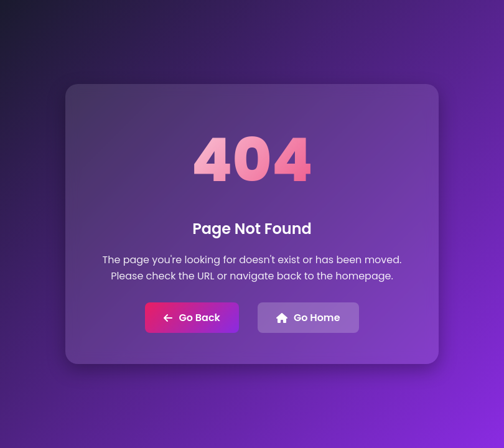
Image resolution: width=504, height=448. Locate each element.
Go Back (192, 318)
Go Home (308, 318)
